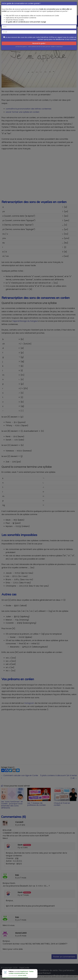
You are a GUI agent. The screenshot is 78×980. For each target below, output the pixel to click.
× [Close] (36, 971)
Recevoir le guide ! (39, 43)
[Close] (76, 3)
